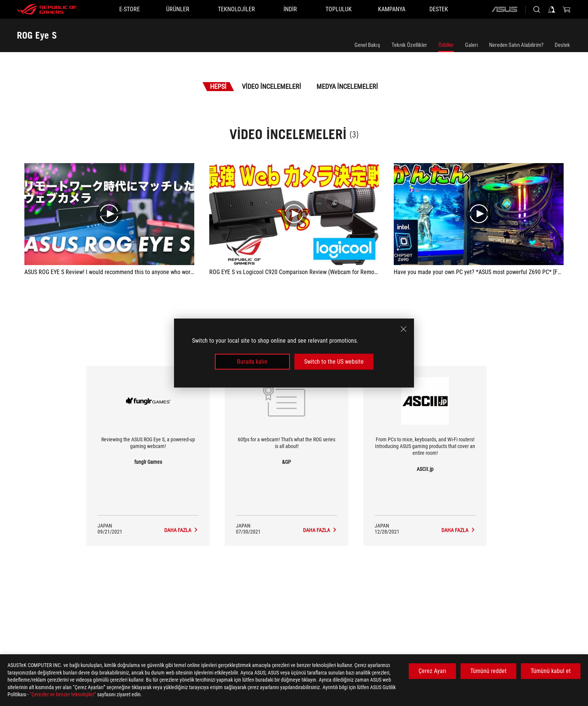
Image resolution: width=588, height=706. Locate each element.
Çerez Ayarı (432, 671)
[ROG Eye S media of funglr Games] (181, 530)
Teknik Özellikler (409, 45)
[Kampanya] (392, 9)
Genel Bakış (367, 45)
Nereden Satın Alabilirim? (516, 45)
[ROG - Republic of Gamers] (47, 9)
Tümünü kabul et (551, 671)
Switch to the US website (334, 362)
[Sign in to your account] (552, 9)
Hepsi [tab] (218, 86)
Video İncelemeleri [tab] (271, 86)
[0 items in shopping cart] (567, 9)
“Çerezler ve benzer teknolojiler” (63, 694)
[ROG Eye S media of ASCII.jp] (458, 530)
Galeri (471, 45)
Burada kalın (252, 362)
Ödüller (446, 45)
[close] (403, 329)
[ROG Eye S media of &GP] (320, 530)
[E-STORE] (130, 9)
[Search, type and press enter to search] (537, 9)
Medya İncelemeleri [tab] (347, 86)
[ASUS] (504, 9)
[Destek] (439, 9)
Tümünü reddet (488, 671)
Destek (562, 45)
